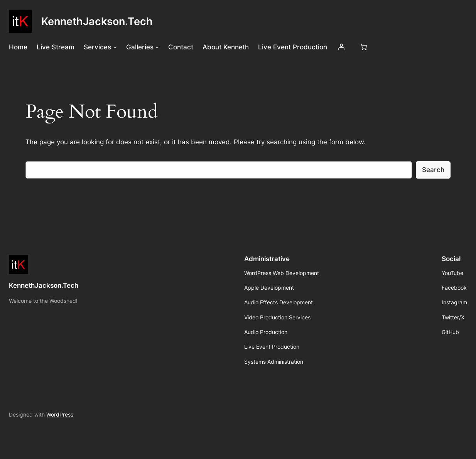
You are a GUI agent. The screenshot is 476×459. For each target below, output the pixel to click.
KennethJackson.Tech (97, 21)
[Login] (341, 47)
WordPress (60, 414)
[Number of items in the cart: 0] (364, 47)
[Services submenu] (115, 47)
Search (433, 170)
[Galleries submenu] (157, 47)
